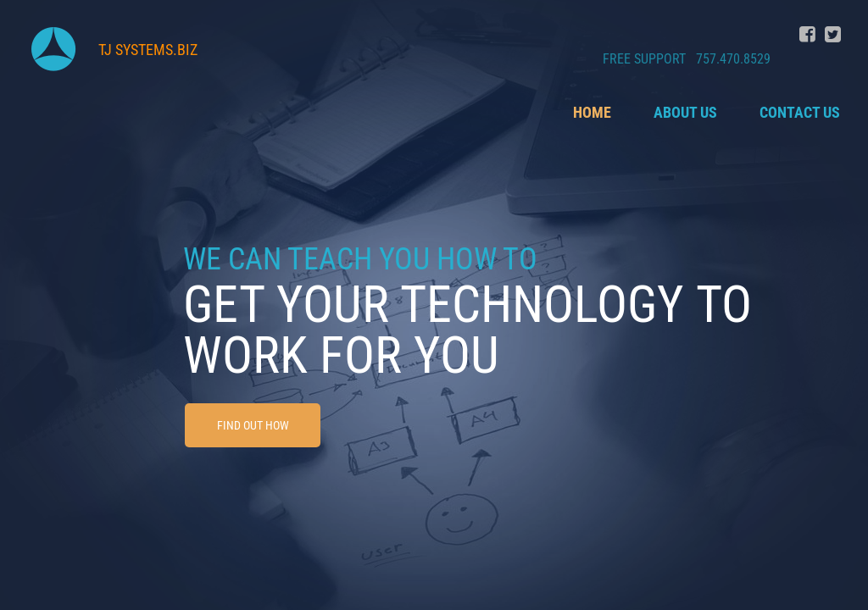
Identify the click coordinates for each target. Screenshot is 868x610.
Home (592, 112)
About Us (685, 112)
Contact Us (800, 112)
